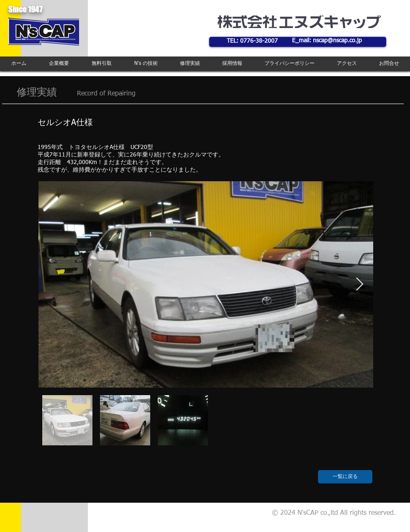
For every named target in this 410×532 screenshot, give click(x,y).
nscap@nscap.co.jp (337, 41)
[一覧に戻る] (345, 477)
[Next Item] (359, 285)
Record (87, 94)
